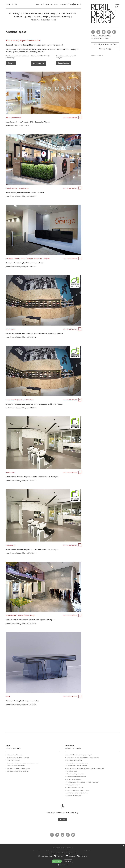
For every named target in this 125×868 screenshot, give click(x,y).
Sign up (62, 819)
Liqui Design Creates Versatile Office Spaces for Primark (28, 122)
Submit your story (51, 4)
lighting (28, 17)
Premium (63, 4)
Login (8, 4)
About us (39, 4)
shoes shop (10, 329)
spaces (14, 188)
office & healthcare (67, 13)
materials (55, 17)
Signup (15, 4)
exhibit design (50, 13)
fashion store (11, 615)
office (23, 259)
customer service (13, 259)
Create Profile (105, 49)
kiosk (8, 188)
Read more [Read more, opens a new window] (73, 853)
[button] (39, 856)
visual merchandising (41, 20)
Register (11, 63)
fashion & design (41, 17)
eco (54, 20)
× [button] (123, 846)
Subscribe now (39, 63)
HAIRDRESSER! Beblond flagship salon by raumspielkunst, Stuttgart (32, 477)
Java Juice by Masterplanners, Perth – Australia (25, 193)
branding (66, 17)
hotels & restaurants (32, 13)
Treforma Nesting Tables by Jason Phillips (22, 701)
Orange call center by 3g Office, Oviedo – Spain (25, 263)
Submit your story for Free (105, 44)
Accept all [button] (57, 861)
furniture (18, 17)
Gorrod (16, 126)
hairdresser (10, 472)
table (8, 696)
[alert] (62, 856)
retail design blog (19, 196)
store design (15, 13)
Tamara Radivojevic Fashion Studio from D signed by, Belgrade (31, 620)
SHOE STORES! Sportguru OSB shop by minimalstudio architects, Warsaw (35, 334)
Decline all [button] (68, 861)
